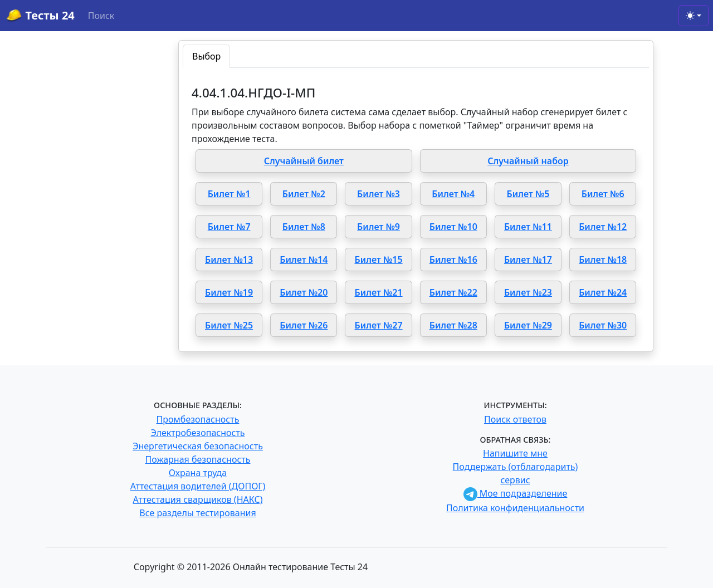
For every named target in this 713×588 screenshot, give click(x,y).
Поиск (101, 16)
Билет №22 (453, 292)
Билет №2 (304, 194)
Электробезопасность (197, 433)
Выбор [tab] (206, 56)
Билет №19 (229, 292)
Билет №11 (528, 227)
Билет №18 (603, 259)
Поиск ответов (515, 419)
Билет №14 (304, 259)
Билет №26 (304, 325)
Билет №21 (379, 292)
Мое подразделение (516, 493)
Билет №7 (229, 227)
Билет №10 (453, 227)
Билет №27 (379, 325)
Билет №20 (304, 292)
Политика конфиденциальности (515, 508)
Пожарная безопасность (197, 459)
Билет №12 (603, 227)
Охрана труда (198, 473)
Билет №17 (528, 259)
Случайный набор (528, 161)
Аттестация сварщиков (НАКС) (198, 499)
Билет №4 (453, 194)
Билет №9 (379, 227)
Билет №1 (229, 194)
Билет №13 (229, 259)
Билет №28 (453, 325)
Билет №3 (379, 194)
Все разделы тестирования (197, 513)
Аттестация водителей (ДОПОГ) (198, 486)
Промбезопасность (198, 419)
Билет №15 (379, 259)
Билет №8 (304, 227)
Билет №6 (603, 194)
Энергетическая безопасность (198, 446)
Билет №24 (603, 292)
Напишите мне (515, 453)
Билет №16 (453, 259)
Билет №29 (528, 325)
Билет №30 (603, 325)
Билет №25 (229, 325)
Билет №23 (528, 292)
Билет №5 (528, 194)
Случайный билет (304, 161)
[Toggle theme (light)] (694, 16)
